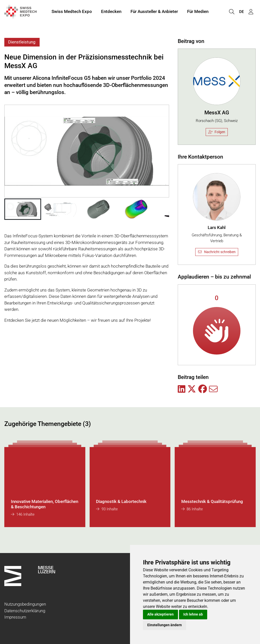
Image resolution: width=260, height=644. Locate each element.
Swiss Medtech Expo (72, 12)
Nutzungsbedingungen (25, 604)
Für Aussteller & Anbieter (154, 12)
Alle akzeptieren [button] (160, 614)
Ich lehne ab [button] (193, 614)
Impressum (15, 617)
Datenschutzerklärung (25, 611)
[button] (23, 209)
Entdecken (111, 12)
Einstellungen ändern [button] (165, 625)
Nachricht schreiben (217, 252)
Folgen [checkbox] (217, 132)
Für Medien (198, 12)
